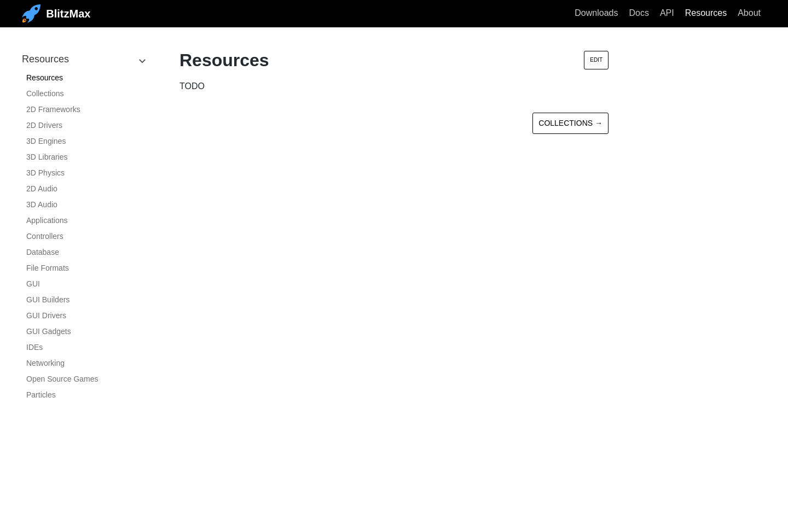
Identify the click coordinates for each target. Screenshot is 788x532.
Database (43, 252)
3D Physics (45, 173)
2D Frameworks (53, 109)
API (667, 13)
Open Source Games (62, 379)
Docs (639, 13)
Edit (596, 60)
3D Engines (46, 141)
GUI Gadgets (49, 331)
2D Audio (42, 189)
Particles (41, 395)
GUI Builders (48, 300)
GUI (33, 284)
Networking (45, 363)
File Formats (48, 268)
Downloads (596, 13)
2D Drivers (44, 125)
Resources (706, 13)
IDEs (34, 347)
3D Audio (42, 204)
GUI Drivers (46, 315)
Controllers (45, 236)
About (749, 13)
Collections (45, 93)
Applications (47, 220)
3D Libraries (47, 157)
